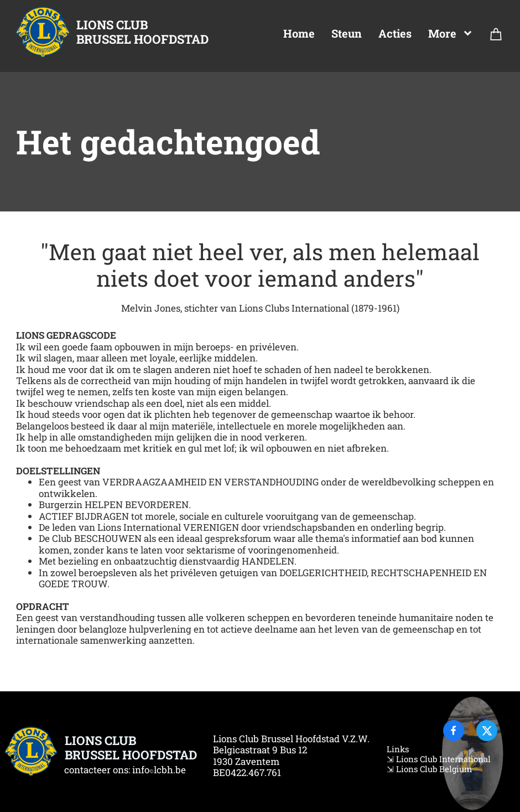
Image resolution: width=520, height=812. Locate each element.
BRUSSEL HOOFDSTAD (142, 39)
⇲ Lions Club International (439, 759)
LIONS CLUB (112, 25)
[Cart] (496, 37)
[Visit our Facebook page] (454, 731)
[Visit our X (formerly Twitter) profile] (487, 731)
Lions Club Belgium (433, 769)
